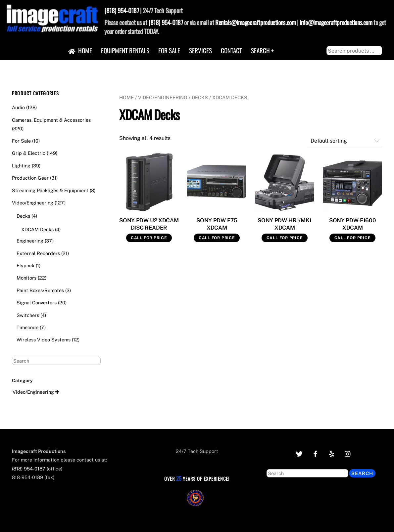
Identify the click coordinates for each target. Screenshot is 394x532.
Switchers (28, 315)
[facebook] (316, 453)
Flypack (25, 266)
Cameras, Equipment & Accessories (51, 120)
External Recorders (38, 253)
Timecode (27, 327)
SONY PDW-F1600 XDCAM (352, 224)
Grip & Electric (29, 153)
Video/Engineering (163, 97)
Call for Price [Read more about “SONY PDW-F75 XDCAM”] (217, 238)
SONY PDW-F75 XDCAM (217, 224)
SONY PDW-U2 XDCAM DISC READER (149, 224)
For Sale (169, 50)
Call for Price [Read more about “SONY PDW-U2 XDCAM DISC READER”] (149, 238)
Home (80, 50)
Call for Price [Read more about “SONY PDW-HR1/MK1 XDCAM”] (285, 238)
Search (362, 473)
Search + (262, 50)
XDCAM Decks (37, 229)
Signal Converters (37, 303)
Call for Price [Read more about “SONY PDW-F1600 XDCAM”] (353, 238)
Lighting (21, 166)
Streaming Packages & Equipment (50, 190)
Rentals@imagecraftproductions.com (255, 22)
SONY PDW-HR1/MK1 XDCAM (285, 224)
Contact (231, 50)
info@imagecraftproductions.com (336, 22)
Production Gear (30, 178)
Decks (200, 97)
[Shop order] (345, 141)
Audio (18, 107)
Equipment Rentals (125, 50)
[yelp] (332, 453)
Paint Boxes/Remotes (40, 290)
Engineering (30, 241)
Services (200, 50)
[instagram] (348, 453)
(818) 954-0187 (122, 10)
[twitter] (299, 453)
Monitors (26, 278)
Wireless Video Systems (44, 340)
